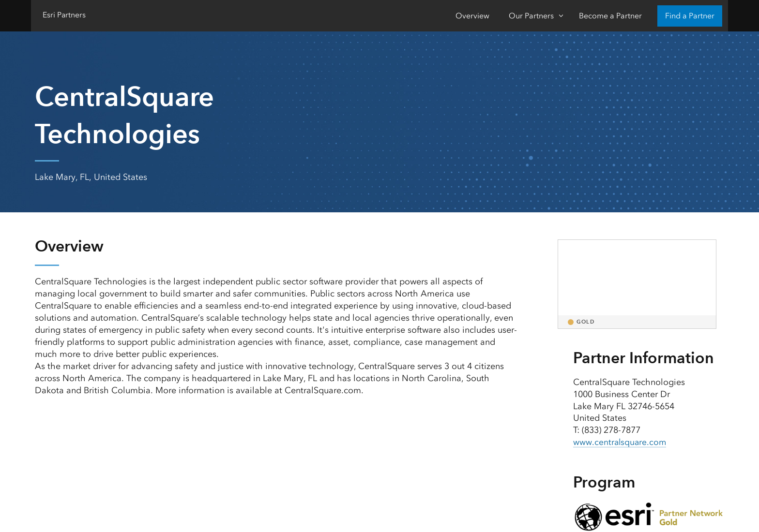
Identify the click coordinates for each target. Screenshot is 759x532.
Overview (472, 16)
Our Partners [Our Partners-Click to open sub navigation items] (531, 16)
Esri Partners (64, 15)
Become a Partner (610, 16)
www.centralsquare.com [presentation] (621, 442)
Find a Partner (690, 16)
